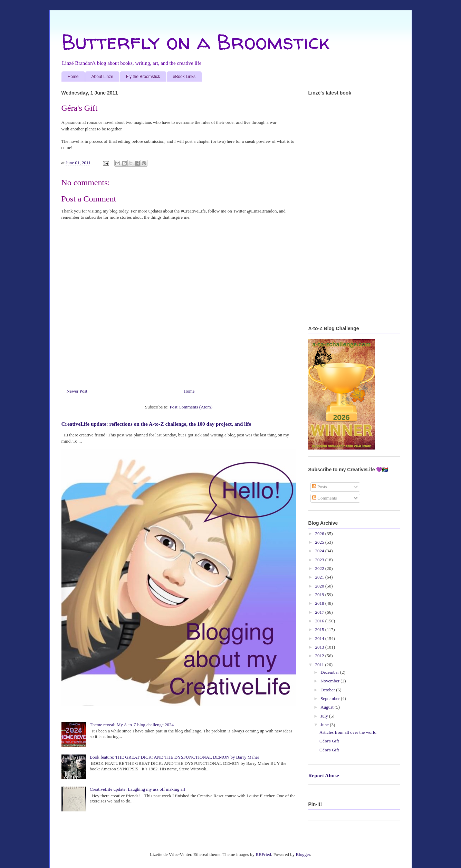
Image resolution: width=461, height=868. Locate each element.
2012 (320, 656)
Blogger (303, 854)
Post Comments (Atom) (191, 407)
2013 (320, 647)
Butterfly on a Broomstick (195, 42)
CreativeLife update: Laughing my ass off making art (138, 789)
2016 (320, 621)
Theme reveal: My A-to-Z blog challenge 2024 (132, 725)
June (325, 725)
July (325, 716)
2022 (320, 568)
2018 (320, 603)
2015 (320, 629)
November (330, 681)
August (328, 707)
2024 (320, 551)
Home (73, 77)
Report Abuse (324, 775)
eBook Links (184, 77)
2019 (320, 595)
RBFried (263, 854)
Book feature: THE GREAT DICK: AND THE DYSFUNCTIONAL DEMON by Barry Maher (175, 757)
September (331, 698)
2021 (320, 577)
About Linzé (102, 77)
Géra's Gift (329, 741)
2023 (320, 560)
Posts (320, 487)
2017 (320, 612)
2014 (320, 638)
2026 (320, 534)
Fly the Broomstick (143, 77)
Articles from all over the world (348, 732)
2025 (320, 542)
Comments (325, 498)
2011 (320, 665)
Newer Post (77, 391)
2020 (320, 586)
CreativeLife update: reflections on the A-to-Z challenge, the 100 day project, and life (156, 424)
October (328, 690)
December (330, 672)
